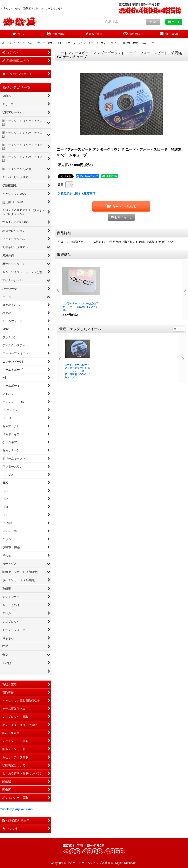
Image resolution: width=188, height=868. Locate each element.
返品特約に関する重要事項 (77, 194)
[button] (58, 290)
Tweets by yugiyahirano (16, 809)
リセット (179, 329)
